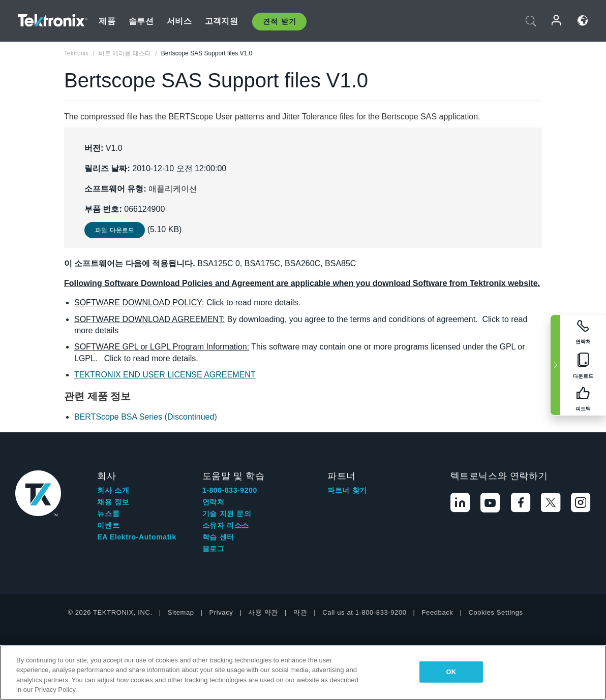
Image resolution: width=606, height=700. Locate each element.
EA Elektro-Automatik (137, 537)
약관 (300, 612)
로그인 (557, 21)
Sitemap (181, 612)
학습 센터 (218, 537)
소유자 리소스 (226, 525)
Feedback (438, 612)
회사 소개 (113, 490)
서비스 (179, 21)
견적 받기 (279, 21)
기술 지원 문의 (227, 514)
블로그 (214, 549)
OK (451, 672)
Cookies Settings (495, 612)
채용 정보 (113, 502)
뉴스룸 (108, 514)
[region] (303, 673)
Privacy (221, 612)
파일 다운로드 (115, 230)
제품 (107, 21)
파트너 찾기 (347, 490)
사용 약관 (263, 612)
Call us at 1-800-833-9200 (364, 612)
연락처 (214, 502)
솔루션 (141, 21)
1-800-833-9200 (230, 490)
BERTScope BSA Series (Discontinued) (146, 417)
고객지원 (221, 21)
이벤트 (108, 525)
